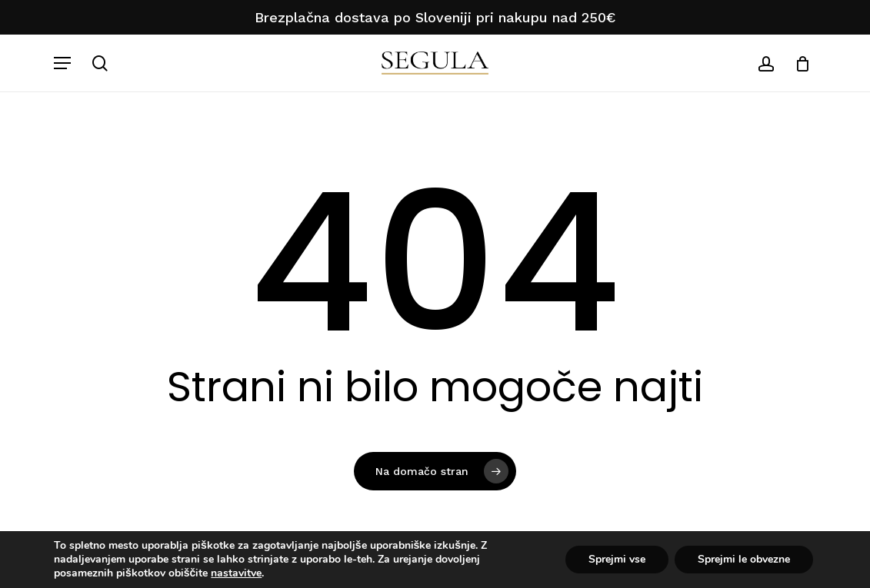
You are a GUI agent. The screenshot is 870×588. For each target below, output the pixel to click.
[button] (62, 63)
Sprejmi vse (617, 559)
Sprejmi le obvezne (744, 559)
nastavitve (236, 573)
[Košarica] (797, 63)
